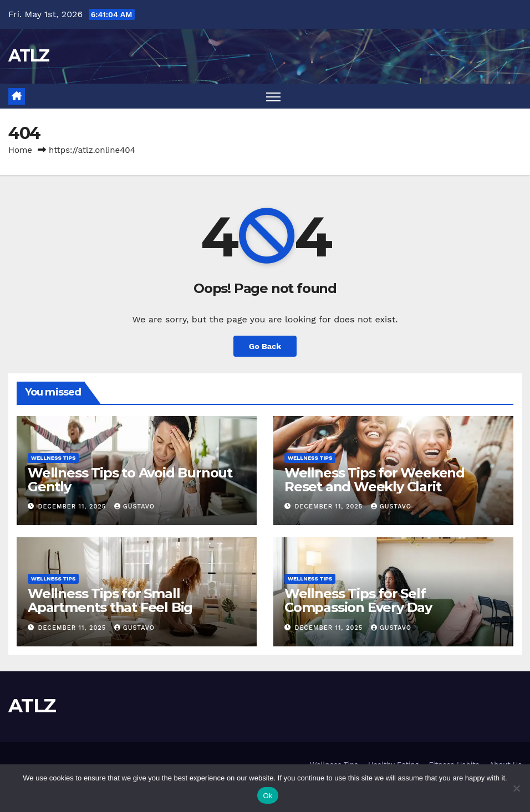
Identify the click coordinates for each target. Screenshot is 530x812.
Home (20, 150)
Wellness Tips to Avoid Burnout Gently (130, 480)
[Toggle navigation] (274, 96)
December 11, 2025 (73, 507)
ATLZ (29, 56)
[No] (516, 788)
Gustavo (134, 507)
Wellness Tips (53, 458)
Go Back (265, 346)
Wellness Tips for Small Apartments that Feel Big (110, 600)
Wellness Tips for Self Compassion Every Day (358, 600)
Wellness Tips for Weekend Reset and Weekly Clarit (374, 480)
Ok (267, 796)
